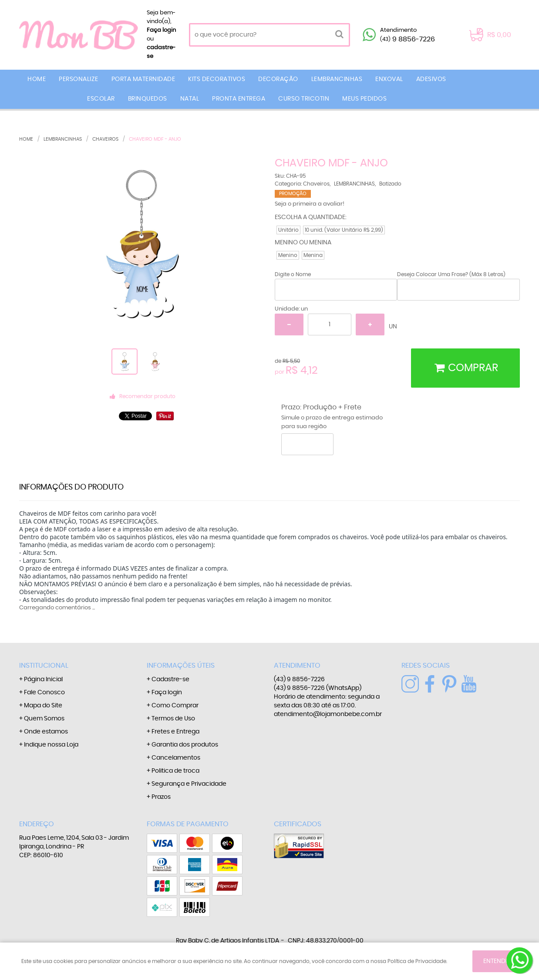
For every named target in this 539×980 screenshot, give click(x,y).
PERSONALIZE (79, 79)
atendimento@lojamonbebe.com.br (328, 714)
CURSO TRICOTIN (304, 99)
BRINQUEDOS (148, 99)
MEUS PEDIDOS (364, 99)
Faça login (161, 30)
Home (37, 79)
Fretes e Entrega (175, 732)
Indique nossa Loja (51, 745)
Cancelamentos (176, 758)
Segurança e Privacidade (189, 784)
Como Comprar (175, 706)
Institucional (44, 666)
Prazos (161, 797)
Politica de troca (175, 771)
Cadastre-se (170, 679)
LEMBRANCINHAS (337, 79)
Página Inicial (43, 679)
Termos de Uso (173, 719)
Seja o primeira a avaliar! (310, 204)
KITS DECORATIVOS (217, 79)
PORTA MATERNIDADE (143, 79)
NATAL (190, 99)
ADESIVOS (431, 79)
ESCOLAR (101, 99)
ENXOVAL (389, 79)
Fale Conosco (44, 693)
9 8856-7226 (408, 39)
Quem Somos (44, 719)
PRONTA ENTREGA (239, 99)
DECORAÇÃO (278, 79)
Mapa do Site (43, 706)
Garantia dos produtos (185, 745)
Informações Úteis (181, 666)
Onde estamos (46, 732)
